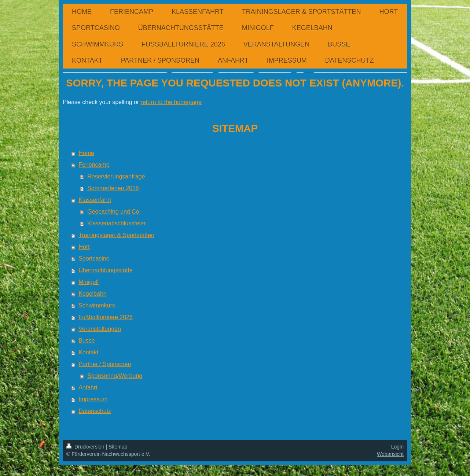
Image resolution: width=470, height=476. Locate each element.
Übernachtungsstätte (106, 270)
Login (397, 447)
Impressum (93, 399)
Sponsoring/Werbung (115, 376)
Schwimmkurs (97, 305)
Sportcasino (94, 259)
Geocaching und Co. (114, 212)
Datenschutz (95, 411)
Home (86, 153)
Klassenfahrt (95, 200)
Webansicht (390, 454)
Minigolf (89, 282)
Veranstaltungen (100, 329)
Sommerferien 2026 (113, 188)
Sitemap (118, 447)
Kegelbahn (93, 294)
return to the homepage (171, 102)
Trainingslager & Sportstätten (116, 235)
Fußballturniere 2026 (106, 317)
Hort (84, 247)
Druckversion (86, 447)
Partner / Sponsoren (105, 364)
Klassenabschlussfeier (116, 223)
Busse (87, 341)
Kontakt (88, 352)
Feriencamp (94, 165)
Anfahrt (88, 388)
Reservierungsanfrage (116, 176)
